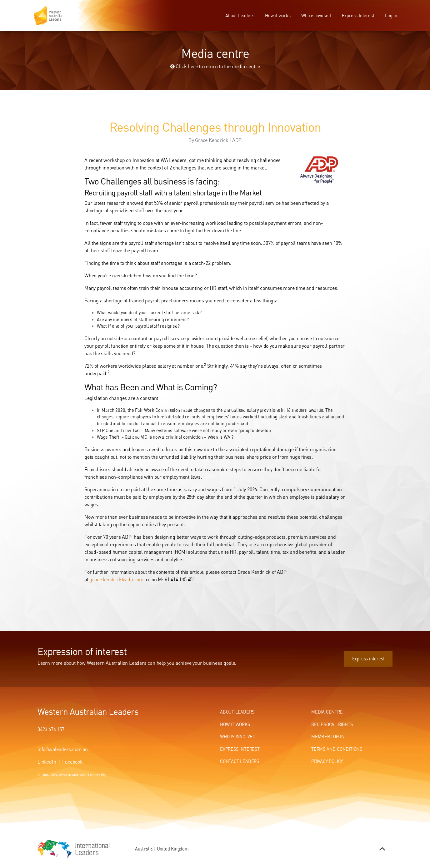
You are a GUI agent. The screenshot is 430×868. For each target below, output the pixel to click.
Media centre (327, 712)
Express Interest (358, 15)
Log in (391, 15)
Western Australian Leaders (88, 711)
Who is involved (316, 15)
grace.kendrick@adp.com (116, 579)
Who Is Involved (238, 737)
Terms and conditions (337, 749)
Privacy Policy (327, 761)
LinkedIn (47, 762)
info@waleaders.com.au (63, 749)
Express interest (376, 654)
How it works (278, 15)
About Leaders (240, 15)
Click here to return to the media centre (215, 66)
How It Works (235, 724)
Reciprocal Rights (332, 724)
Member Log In (328, 737)
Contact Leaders (240, 761)
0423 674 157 (51, 729)
